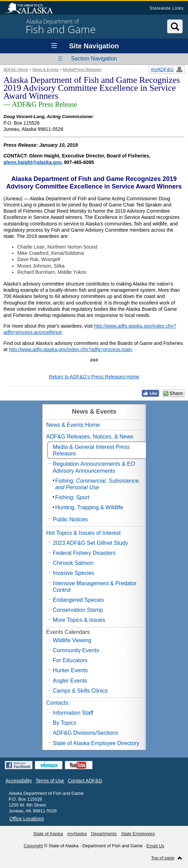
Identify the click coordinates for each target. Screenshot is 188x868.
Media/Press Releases (82, 69)
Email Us (155, 846)
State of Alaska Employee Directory (96, 743)
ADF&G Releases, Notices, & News (90, 437)
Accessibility (19, 781)
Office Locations (27, 819)
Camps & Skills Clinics (80, 691)
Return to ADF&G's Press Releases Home (94, 377)
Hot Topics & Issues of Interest (83, 533)
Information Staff (73, 713)
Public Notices (70, 519)
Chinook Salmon (73, 563)
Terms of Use (50, 781)
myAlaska (77, 834)
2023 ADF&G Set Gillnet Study (90, 543)
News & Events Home (73, 425)
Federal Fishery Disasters (84, 553)
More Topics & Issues (79, 620)
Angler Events (70, 681)
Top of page (163, 858)
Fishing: (98, 484)
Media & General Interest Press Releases (91, 450)
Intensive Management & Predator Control (95, 587)
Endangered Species (78, 600)
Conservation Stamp (78, 610)
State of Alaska (32, 9)
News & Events (46, 69)
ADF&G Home (16, 69)
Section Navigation (94, 59)
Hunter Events (70, 670)
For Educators (70, 660)
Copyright (33, 846)
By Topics (65, 723)
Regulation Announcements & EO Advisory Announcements (94, 467)
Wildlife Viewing (72, 640)
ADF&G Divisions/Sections (85, 733)
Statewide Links (166, 8)
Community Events (76, 650)
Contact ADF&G (85, 781)
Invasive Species (73, 573)
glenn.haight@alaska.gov (32, 162)
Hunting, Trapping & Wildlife (89, 507)
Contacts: (58, 703)
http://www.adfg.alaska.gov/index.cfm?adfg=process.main (71, 349)
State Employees (138, 834)
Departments (104, 834)
